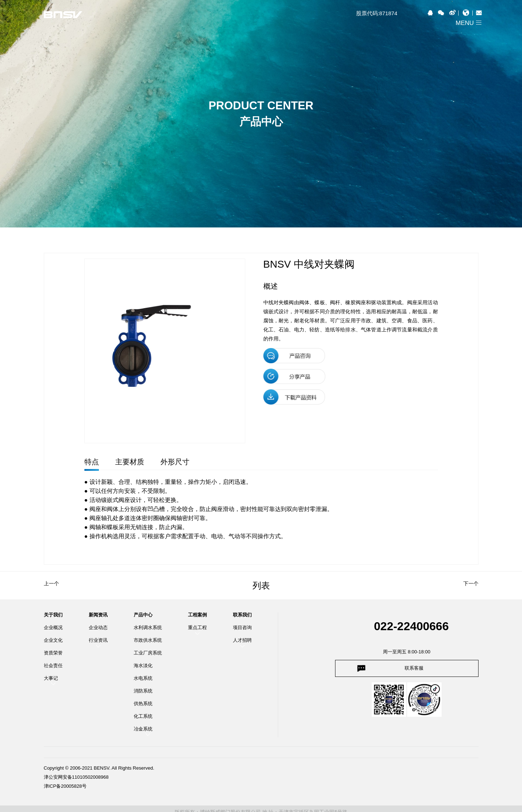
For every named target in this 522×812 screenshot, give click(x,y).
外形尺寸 (175, 462)
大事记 (51, 678)
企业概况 (53, 627)
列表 (261, 585)
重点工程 (197, 627)
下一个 (471, 583)
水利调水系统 (148, 627)
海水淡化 (143, 665)
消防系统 (143, 691)
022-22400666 (411, 626)
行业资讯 (98, 640)
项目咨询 (242, 627)
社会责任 (53, 665)
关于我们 (53, 615)
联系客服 (414, 668)
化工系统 (143, 716)
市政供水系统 (148, 640)
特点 (92, 462)
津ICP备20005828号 (65, 786)
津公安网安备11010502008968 (76, 777)
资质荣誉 (53, 653)
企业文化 (53, 640)
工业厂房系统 (148, 653)
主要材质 (130, 462)
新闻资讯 (98, 615)
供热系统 (143, 704)
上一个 (51, 583)
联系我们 (242, 615)
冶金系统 (143, 729)
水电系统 (143, 678)
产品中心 (143, 615)
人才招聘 (242, 640)
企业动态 (98, 627)
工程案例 (197, 615)
